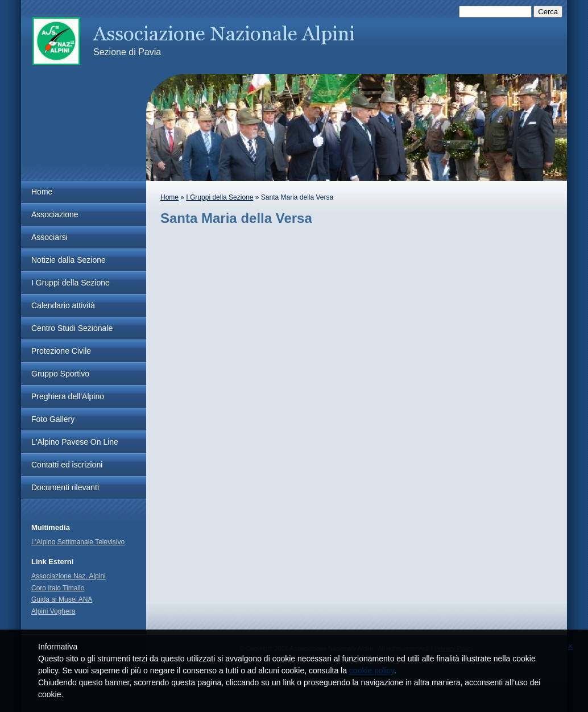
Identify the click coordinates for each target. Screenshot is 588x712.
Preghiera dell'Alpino (68, 396)
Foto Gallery (53, 419)
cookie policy (372, 670)
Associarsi (49, 237)
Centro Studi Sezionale (72, 328)
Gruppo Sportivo (60, 374)
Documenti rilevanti (65, 487)
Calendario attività (63, 305)
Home (169, 197)
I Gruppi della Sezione (220, 197)
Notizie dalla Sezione (69, 260)
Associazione (55, 214)
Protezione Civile (61, 351)
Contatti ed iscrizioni (67, 465)
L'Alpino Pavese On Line (75, 442)
